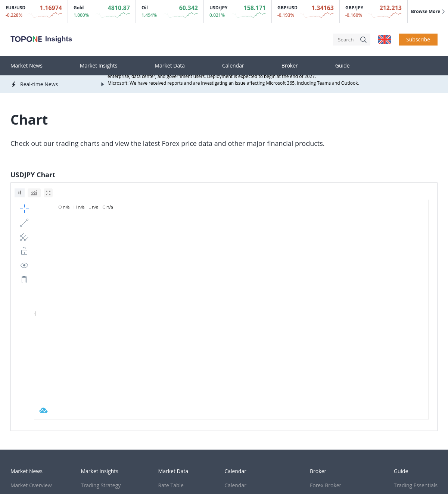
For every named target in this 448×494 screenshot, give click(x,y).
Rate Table (171, 350)
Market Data (170, 66)
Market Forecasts (31, 372)
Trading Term (410, 383)
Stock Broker (325, 361)
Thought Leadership (105, 372)
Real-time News (29, 361)
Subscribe (418, 39)
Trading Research (102, 361)
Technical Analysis (416, 361)
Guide (343, 66)
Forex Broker (326, 350)
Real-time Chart (177, 361)
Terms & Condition (67, 425)
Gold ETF (235, 383)
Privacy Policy (121, 425)
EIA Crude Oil (240, 393)
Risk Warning (168, 425)
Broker (290, 66)
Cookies (20, 425)
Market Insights (99, 66)
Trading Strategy (101, 350)
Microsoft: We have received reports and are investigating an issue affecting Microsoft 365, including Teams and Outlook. (233, 84)
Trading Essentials (416, 350)
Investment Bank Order (253, 372)
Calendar (233, 66)
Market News (27, 66)
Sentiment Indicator (248, 361)
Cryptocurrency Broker (337, 372)
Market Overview (31, 350)
